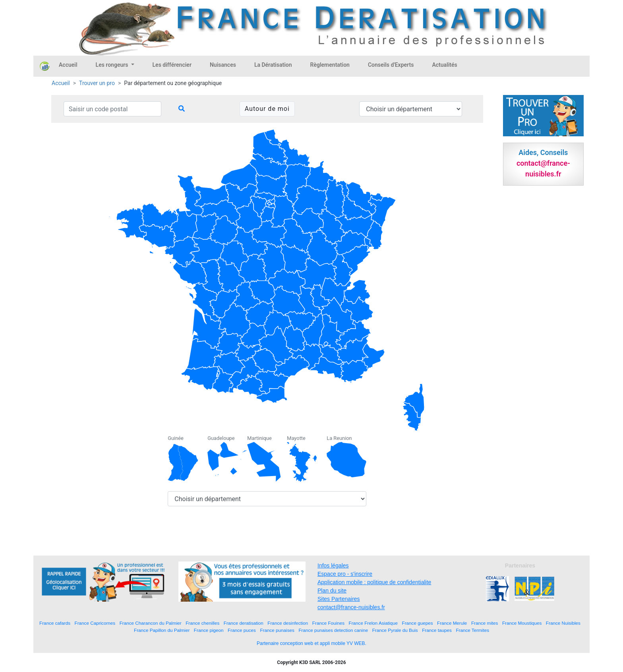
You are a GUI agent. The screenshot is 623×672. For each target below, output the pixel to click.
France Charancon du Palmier (151, 623)
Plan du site (332, 591)
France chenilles (202, 623)
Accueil (68, 65)
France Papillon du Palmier (162, 630)
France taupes (437, 630)
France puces (242, 630)
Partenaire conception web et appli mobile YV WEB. (311, 643)
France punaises (277, 630)
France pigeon (209, 630)
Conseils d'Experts (391, 65)
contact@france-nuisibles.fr (351, 607)
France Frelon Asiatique (373, 623)
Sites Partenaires (339, 599)
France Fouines (328, 623)
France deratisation (244, 623)
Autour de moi (267, 109)
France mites (485, 623)
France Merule (452, 623)
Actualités (444, 65)
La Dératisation (273, 65)
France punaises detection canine (333, 630)
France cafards (55, 623)
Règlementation (330, 65)
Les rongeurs (113, 65)
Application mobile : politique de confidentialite (374, 582)
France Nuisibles (563, 623)
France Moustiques (522, 623)
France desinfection (288, 623)
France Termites (472, 630)
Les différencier (172, 65)
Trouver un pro (97, 83)
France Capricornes (95, 623)
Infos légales (333, 565)
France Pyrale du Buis (395, 630)
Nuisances (223, 65)
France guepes (418, 623)
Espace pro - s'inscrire (345, 574)
